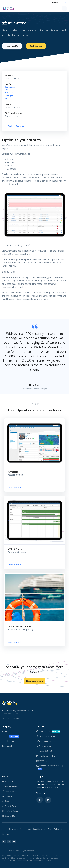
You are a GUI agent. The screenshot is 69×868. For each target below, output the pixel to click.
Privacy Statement (10, 829)
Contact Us (12, 46)
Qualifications (49, 731)
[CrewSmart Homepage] (9, 8)
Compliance (10, 87)
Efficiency (9, 93)
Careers (10, 736)
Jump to (55, 3)
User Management (46, 741)
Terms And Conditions (33, 829)
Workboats (8, 781)
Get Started (36, 46)
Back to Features (14, 126)
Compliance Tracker (46, 756)
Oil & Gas (7, 796)
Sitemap (6, 834)
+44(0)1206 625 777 (45, 784)
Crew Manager (44, 746)
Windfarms (8, 791)
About (4, 731)
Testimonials (7, 746)
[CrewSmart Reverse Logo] (10, 703)
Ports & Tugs (9, 806)
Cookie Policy (53, 829)
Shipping (7, 801)
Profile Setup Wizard (46, 736)
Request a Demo (35, 681)
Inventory (42, 761)
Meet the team (8, 741)
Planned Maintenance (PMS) (50, 767)
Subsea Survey (9, 786)
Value (7, 90)
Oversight (9, 95)
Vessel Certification (46, 751)
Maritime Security (11, 811)
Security (8, 98)
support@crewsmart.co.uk (47, 787)
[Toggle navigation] (64, 8)
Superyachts (8, 816)
